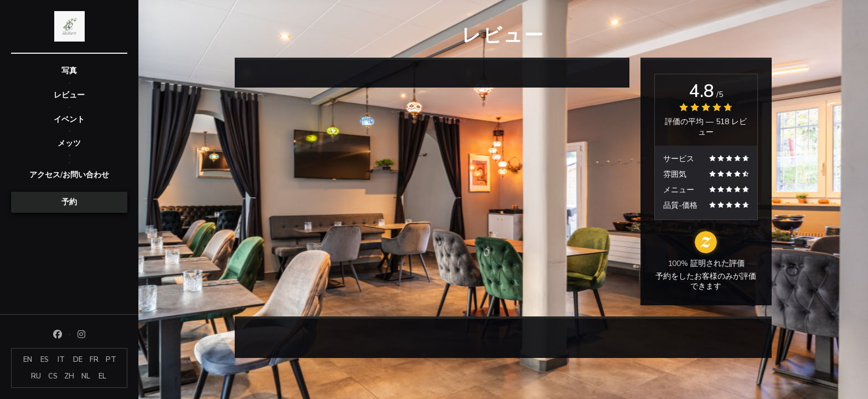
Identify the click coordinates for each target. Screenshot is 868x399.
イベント (69, 119)
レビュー (69, 95)
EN (28, 360)
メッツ (69, 143)
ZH (69, 376)
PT (111, 360)
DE (78, 360)
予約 (69, 202)
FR (94, 360)
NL (86, 376)
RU (36, 376)
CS (53, 376)
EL (102, 376)
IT (61, 360)
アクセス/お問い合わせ (69, 175)
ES (45, 360)
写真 (69, 71)
